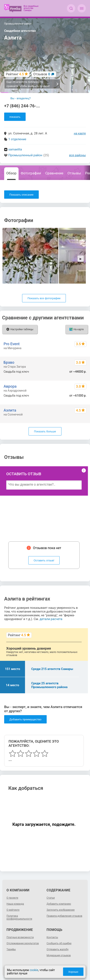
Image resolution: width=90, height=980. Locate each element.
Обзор (11, 173)
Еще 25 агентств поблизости (33, 84)
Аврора (10, 386)
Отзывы (74, 173)
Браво (9, 362)
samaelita (15, 149)
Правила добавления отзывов (64, 916)
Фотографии (31, 173)
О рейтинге (13, 910)
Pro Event (12, 344)
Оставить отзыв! (44, 560)
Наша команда (15, 904)
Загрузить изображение (61, 910)
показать (15, 117)
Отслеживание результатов (23, 943)
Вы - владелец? (21, 98)
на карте (80, 133)
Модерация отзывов (59, 955)
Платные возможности (20, 937)
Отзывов (42, 74)
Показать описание (21, 195)
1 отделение (17, 139)
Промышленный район (25, 155)
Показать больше (45, 431)
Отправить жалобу (58, 949)
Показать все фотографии (44, 298)
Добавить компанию (59, 904)
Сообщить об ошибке (59, 943)
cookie (34, 970)
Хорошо (73, 972)
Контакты (52, 937)
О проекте (12, 898)
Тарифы (11, 949)
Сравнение (54, 173)
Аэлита (10, 410)
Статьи (51, 898)
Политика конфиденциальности (19, 917)
